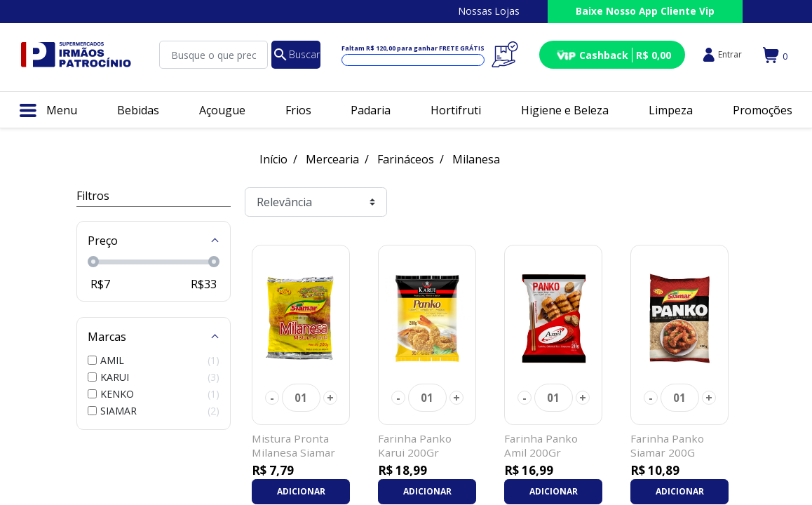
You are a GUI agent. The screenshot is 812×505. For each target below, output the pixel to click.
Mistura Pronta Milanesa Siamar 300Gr (293, 452)
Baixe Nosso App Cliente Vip (645, 11)
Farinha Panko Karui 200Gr (415, 445)
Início (273, 159)
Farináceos (406, 159)
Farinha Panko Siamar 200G (667, 445)
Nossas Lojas (489, 11)
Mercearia (332, 159)
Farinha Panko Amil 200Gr (541, 445)
